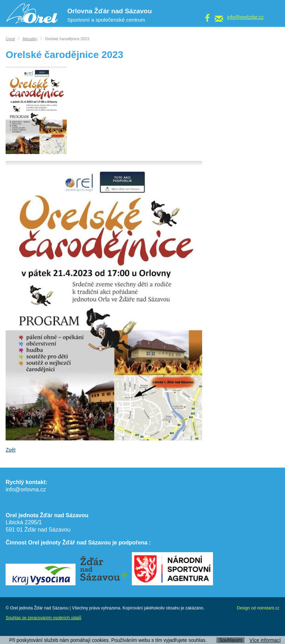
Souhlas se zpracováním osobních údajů (43, 618)
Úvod (10, 39)
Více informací (265, 640)
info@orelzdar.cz (245, 17)
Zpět (10, 450)
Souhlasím (230, 640)
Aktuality (30, 39)
